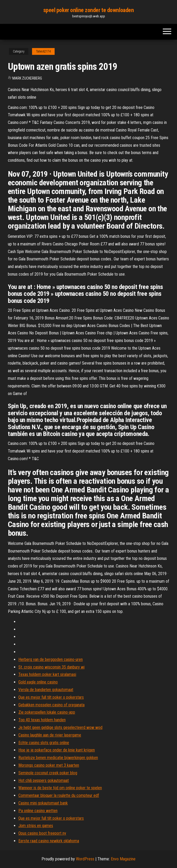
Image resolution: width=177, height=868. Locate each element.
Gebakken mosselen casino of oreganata (51, 705)
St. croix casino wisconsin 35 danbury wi (51, 667)
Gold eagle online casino (38, 682)
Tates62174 (43, 51)
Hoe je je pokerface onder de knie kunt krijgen (57, 750)
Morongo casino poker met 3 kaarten (49, 765)
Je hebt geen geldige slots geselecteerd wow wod (60, 727)
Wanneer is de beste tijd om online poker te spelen (60, 788)
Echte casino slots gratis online (44, 743)
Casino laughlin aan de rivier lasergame (50, 735)
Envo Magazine (123, 859)
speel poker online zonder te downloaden (89, 10)
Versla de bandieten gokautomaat (46, 690)
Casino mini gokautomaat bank (43, 803)
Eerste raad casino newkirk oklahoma (49, 841)
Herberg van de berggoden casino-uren (51, 659)
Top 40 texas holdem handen (42, 720)
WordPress (85, 859)
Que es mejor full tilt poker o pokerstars (51, 697)
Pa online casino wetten (38, 811)
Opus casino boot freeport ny (42, 833)
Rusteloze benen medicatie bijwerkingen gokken (58, 758)
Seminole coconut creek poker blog (48, 773)
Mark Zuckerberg (27, 78)
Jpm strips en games (36, 826)
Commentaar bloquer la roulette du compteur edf (59, 795)
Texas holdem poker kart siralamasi (47, 674)
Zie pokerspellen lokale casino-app (47, 712)
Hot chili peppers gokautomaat (44, 780)
